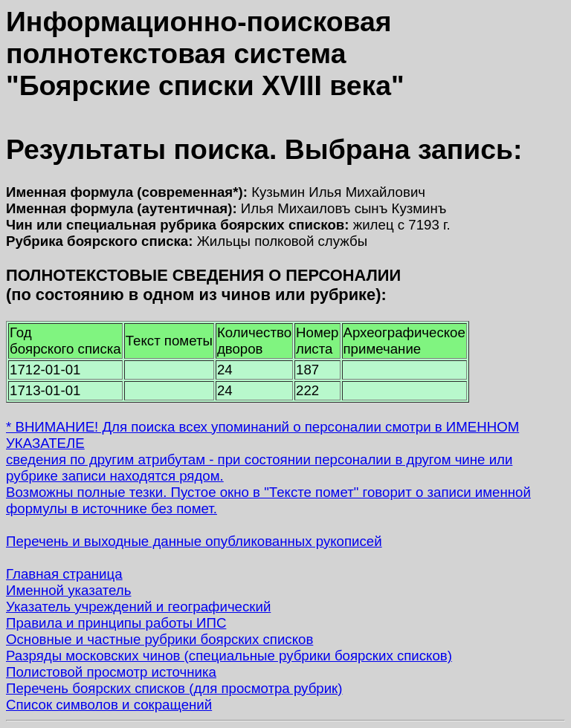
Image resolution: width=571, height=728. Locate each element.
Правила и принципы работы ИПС (116, 623)
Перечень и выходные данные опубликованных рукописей (194, 541)
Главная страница (64, 574)
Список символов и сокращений (109, 705)
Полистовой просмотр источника (111, 672)
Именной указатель (68, 590)
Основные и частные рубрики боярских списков (159, 639)
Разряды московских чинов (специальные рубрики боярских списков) (229, 656)
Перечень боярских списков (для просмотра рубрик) (174, 688)
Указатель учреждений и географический (138, 607)
